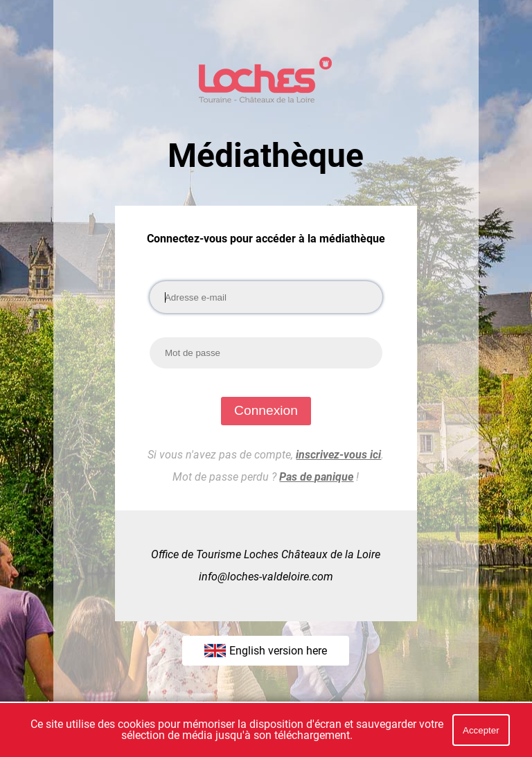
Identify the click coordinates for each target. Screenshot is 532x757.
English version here (266, 650)
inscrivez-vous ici (338, 455)
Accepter (481, 730)
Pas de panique (316, 477)
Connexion (266, 410)
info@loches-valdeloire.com (266, 577)
